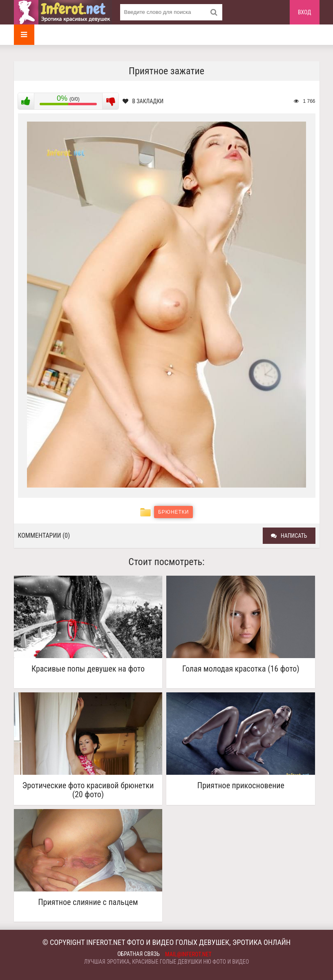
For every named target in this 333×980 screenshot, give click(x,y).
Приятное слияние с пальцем (88, 902)
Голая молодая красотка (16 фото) (241, 669)
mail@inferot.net (188, 954)
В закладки (143, 101)
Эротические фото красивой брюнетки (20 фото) (88, 790)
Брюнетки (173, 512)
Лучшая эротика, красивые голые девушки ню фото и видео (167, 962)
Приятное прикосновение (241, 786)
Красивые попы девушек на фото (88, 669)
